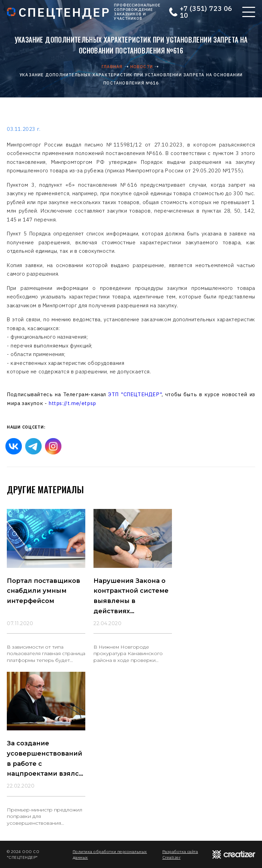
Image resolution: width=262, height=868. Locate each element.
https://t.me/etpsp (72, 403)
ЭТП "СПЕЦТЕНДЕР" (135, 394)
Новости (142, 67)
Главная (112, 67)
